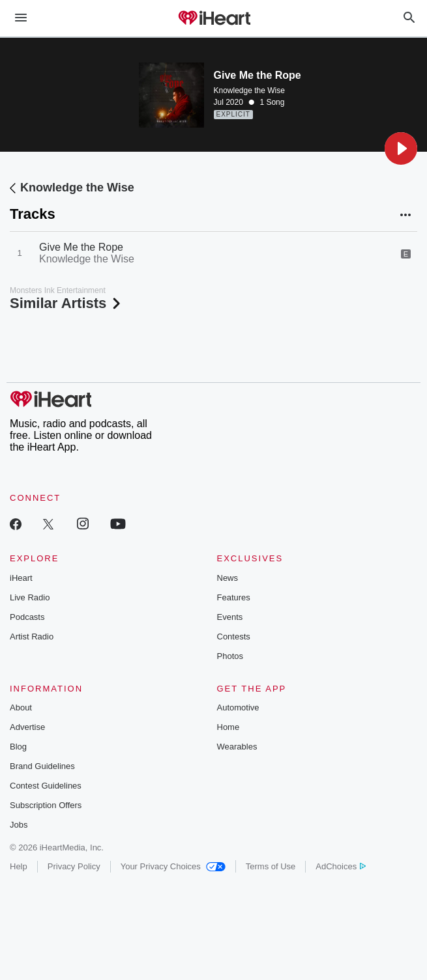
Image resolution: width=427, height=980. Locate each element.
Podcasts (27, 617)
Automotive (238, 707)
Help (19, 866)
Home (228, 727)
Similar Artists (66, 303)
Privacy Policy (74, 866)
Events (230, 617)
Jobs (19, 825)
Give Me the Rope (81, 247)
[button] (401, 148)
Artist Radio (32, 637)
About (21, 707)
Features (234, 597)
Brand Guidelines (42, 766)
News (228, 578)
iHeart (21, 578)
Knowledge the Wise (249, 91)
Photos (230, 656)
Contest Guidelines (46, 786)
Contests (234, 637)
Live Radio (30, 597)
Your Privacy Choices (173, 866)
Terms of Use (271, 866)
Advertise (27, 727)
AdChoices (341, 866)
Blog (18, 747)
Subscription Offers (46, 805)
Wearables (237, 747)
